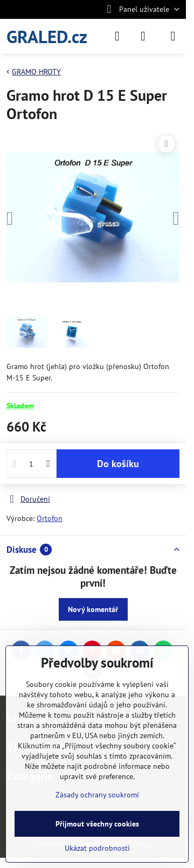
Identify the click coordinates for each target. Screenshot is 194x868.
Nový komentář (93, 609)
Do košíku (118, 464)
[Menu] (173, 36)
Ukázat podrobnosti (97, 848)
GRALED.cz (47, 36)
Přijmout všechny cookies (97, 824)
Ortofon (50, 518)
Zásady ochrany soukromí (97, 795)
